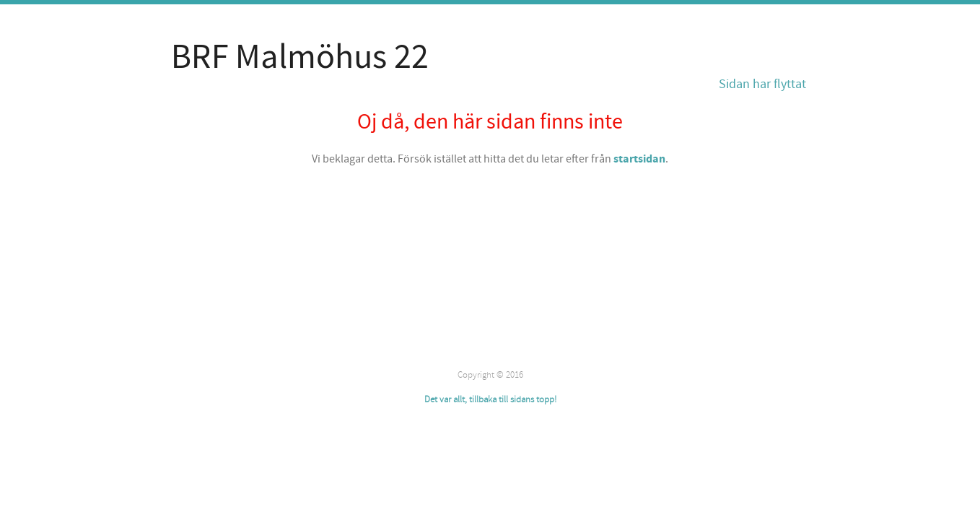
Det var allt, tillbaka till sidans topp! (490, 399)
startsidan (639, 159)
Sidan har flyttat (762, 84)
